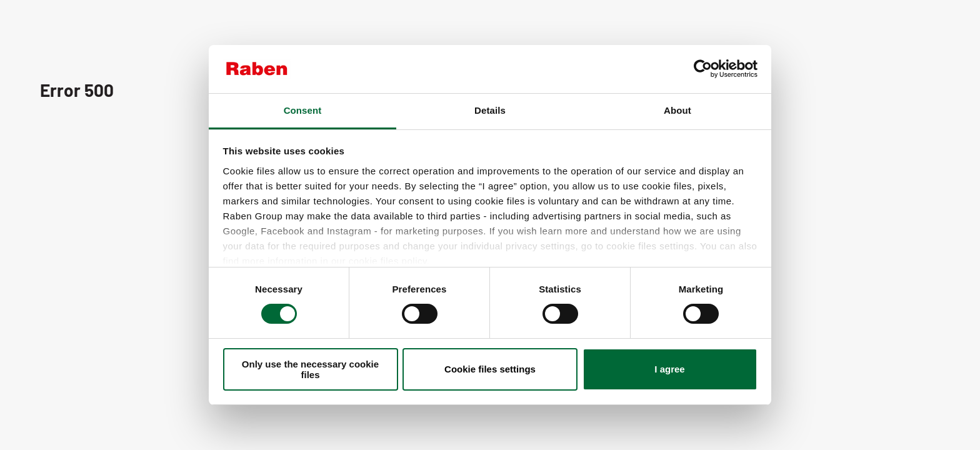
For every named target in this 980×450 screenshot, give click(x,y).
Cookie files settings (490, 369)
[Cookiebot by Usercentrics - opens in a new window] (703, 69)
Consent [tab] (303, 110)
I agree (669, 369)
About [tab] (677, 110)
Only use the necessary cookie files (310, 369)
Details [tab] (490, 110)
